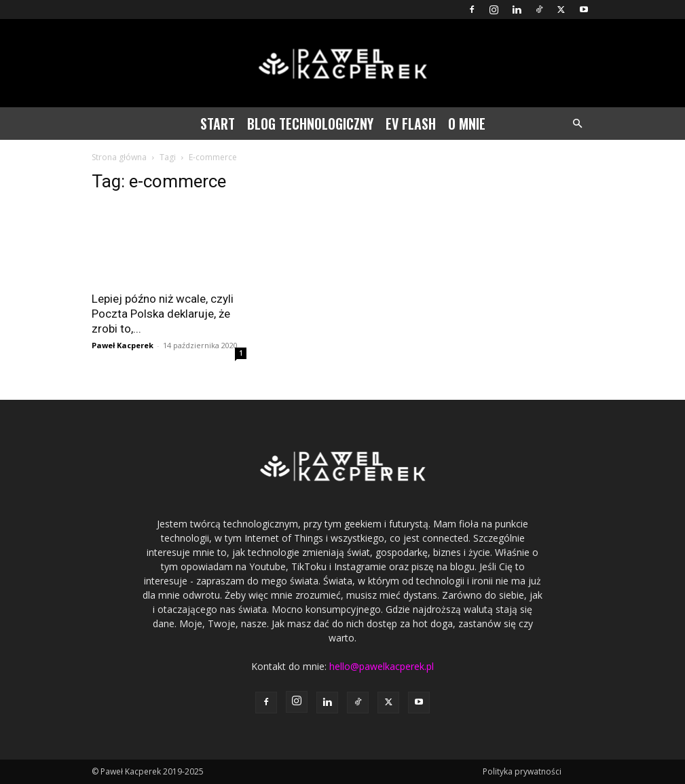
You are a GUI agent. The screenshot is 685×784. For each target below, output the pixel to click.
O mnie (467, 124)
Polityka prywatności (522, 771)
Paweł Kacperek (123, 345)
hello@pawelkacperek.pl (382, 666)
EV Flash (411, 124)
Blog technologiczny (310, 124)
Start (218, 124)
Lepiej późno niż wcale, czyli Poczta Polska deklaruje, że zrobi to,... (163, 314)
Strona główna (119, 157)
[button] (578, 124)
